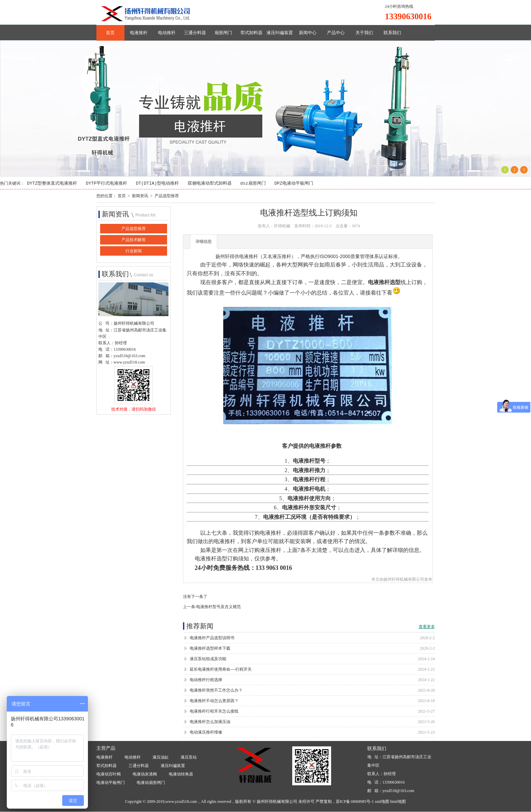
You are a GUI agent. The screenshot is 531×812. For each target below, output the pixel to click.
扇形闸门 (223, 33)
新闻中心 (308, 33)
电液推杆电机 (309, 489)
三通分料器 (195, 33)
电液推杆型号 (309, 461)
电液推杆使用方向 (309, 498)
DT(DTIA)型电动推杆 (157, 184)
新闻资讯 (140, 196)
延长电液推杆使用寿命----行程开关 (221, 669)
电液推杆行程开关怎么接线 (214, 711)
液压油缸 (161, 758)
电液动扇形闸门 (151, 783)
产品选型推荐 (167, 196)
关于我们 (364, 33)
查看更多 (427, 627)
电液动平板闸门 (111, 783)
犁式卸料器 (251, 33)
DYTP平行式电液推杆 (107, 184)
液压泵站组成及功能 (208, 659)
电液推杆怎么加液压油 (210, 722)
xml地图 (382, 802)
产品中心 (336, 33)
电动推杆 (167, 33)
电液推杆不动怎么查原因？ (214, 701)
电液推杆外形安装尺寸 (309, 508)
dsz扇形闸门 (253, 184)
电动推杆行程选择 (206, 680)
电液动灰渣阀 (145, 774)
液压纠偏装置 (280, 33)
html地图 (398, 802)
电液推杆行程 (309, 480)
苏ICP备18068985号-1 (355, 802)
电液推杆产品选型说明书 (212, 638)
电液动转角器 (181, 774)
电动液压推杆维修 (206, 732)
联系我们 (392, 33)
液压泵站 (189, 758)
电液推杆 (139, 33)
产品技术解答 (134, 240)
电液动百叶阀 (109, 774)
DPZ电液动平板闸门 (294, 184)
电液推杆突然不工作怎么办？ (216, 690)
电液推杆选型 (384, 282)
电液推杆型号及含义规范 (218, 607)
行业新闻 (134, 251)
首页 (110, 33)
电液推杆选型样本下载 (210, 648)
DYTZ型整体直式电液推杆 (52, 184)
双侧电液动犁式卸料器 (210, 184)
